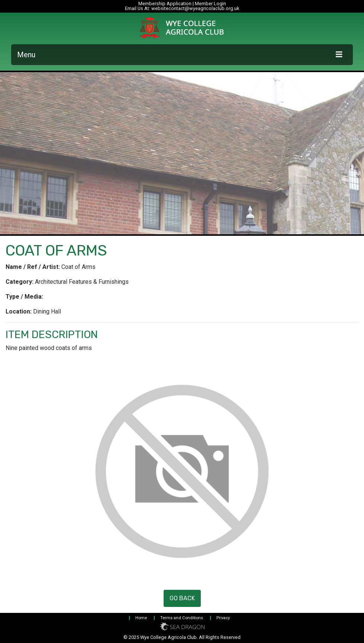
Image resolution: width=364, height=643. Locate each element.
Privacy (223, 618)
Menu (26, 55)
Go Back (182, 598)
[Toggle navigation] (339, 54)
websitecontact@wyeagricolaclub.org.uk (195, 8)
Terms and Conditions (182, 618)
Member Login (210, 4)
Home (141, 618)
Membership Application (165, 4)
